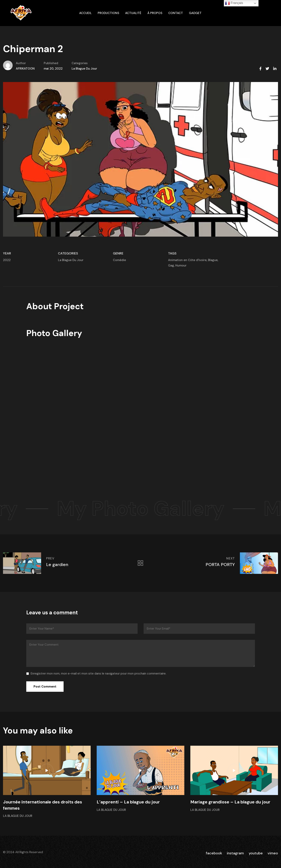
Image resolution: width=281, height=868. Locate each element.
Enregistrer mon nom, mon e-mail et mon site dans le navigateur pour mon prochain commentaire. (98, 674)
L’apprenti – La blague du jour (128, 802)
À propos (155, 13)
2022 (7, 260)
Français (234, 3)
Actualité (133, 13)
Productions (108, 13)
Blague (213, 260)
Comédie (119, 260)
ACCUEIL (85, 13)
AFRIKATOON (25, 69)
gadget (195, 13)
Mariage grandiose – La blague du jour (230, 802)
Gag (171, 265)
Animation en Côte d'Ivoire (187, 260)
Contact (176, 13)
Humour (181, 265)
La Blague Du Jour (84, 69)
